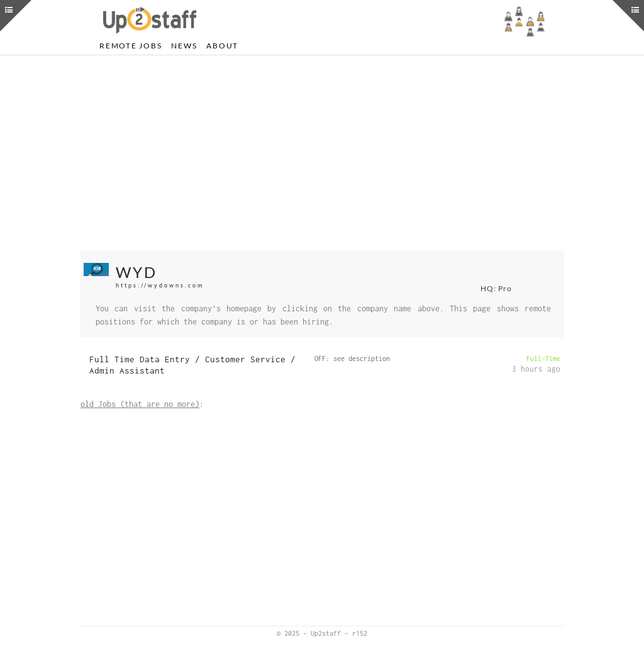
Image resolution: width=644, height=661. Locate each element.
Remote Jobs (130, 46)
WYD (136, 272)
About (222, 46)
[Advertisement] (322, 153)
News (184, 46)
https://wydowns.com (160, 285)
